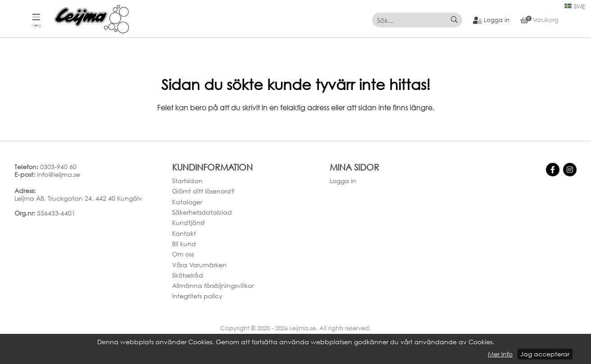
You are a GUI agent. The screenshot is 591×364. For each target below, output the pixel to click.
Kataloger (187, 202)
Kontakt (184, 233)
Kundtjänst (189, 222)
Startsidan (187, 181)
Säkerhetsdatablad (202, 212)
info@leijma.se (59, 174)
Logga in (343, 181)
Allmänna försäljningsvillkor (213, 285)
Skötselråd (188, 275)
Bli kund (184, 244)
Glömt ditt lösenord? (203, 191)
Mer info (500, 354)
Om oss (183, 254)
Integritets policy (197, 296)
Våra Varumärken (199, 265)
